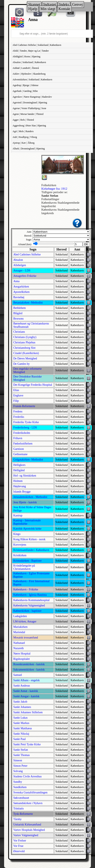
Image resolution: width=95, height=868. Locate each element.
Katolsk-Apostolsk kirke (27, 529)
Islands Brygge (22, 492)
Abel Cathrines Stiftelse (27, 255)
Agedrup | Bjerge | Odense (25, 85)
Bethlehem (20, 308)
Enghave (18, 395)
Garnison (19, 449)
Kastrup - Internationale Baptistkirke (27, 522)
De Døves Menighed (25, 358)
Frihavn (18, 438)
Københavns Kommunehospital (31, 600)
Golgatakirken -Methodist (28, 460)
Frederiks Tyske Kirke (26, 422)
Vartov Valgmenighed (26, 835)
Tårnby (17, 819)
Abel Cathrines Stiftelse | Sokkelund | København (37, 45)
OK (86, 244)
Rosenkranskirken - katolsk (29, 664)
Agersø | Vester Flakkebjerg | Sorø (29, 108)
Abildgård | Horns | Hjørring (26, 57)
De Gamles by (21, 364)
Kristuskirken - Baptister (27, 561)
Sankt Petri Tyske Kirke (27, 744)
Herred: (28, 236)
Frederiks (19, 417)
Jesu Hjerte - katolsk (25, 502)
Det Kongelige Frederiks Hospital (33, 385)
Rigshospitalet (21, 659)
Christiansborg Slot (24, 348)
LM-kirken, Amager (25, 622)
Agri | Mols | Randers (23, 131)
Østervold (19, 851)
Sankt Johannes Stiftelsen (28, 712)
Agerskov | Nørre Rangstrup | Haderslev (32, 97)
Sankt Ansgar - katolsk (26, 696)
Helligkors (19, 465)
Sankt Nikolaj (21, 734)
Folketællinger (50, 199)
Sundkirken (20, 787)
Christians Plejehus (24, 342)
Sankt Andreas (22, 686)
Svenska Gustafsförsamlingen (30, 792)
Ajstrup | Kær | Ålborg (23, 143)
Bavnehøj (19, 297)
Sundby (18, 782)
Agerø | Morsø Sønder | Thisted (28, 114)
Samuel (18, 675)
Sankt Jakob (20, 702)
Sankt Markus (21, 723)
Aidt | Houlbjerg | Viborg (25, 137)
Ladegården (20, 616)
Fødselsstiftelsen (23, 444)
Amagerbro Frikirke (25, 276)
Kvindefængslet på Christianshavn (24, 567)
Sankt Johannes (22, 707)
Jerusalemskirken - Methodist (30, 497)
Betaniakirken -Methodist (28, 303)
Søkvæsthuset (21, 798)
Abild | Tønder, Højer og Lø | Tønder (31, 51)
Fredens (18, 411)
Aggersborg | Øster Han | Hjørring (29, 126)
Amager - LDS (22, 271)
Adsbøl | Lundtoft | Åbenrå (26, 68)
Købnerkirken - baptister (27, 611)
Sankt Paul (19, 739)
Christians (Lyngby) (25, 337)
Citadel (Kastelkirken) (26, 353)
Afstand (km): (25, 244)
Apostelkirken (21, 292)
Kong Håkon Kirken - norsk (29, 539)
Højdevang (20, 486)
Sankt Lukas (20, 718)
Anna (16, 281)
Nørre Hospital (22, 654)
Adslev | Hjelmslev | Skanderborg (29, 74)
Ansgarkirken (21, 287)
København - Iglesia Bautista (30, 595)
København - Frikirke (26, 589)
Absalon (18, 260)
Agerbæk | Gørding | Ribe (25, 91)
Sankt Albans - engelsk (27, 680)
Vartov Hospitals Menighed (29, 830)
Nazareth (19, 648)
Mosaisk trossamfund (26, 638)
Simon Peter (20, 766)
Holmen (18, 481)
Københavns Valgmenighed (29, 605)
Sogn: (29, 240)
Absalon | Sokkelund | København (29, 62)
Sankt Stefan (21, 750)
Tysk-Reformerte (23, 814)
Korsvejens (20, 545)
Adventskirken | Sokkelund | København (32, 80)
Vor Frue (18, 846)
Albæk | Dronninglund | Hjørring (29, 149)
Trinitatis (19, 809)
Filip (16, 401)
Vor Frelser (20, 841)
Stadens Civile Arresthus (27, 776)
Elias (16, 390)
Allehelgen (20, 265)
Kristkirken (20, 555)
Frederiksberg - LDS (25, 428)
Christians (19, 332)
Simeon (18, 760)
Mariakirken (20, 627)
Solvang (18, 771)
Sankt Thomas (21, 755)
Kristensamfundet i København (31, 550)
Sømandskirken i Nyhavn (28, 803)
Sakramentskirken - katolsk (29, 670)
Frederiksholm (22, 433)
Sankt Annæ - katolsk (26, 691)
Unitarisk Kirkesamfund (27, 825)
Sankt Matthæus (23, 728)
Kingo (17, 534)
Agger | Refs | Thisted (23, 120)
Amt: (29, 232)
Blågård (18, 313)
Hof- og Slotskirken (25, 476)
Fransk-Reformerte (24, 406)
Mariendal (19, 632)
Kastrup (18, 515)
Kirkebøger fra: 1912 (54, 189)
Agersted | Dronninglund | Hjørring (30, 103)
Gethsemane (20, 454)
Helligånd (19, 470)
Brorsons (19, 319)
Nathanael (19, 643)
